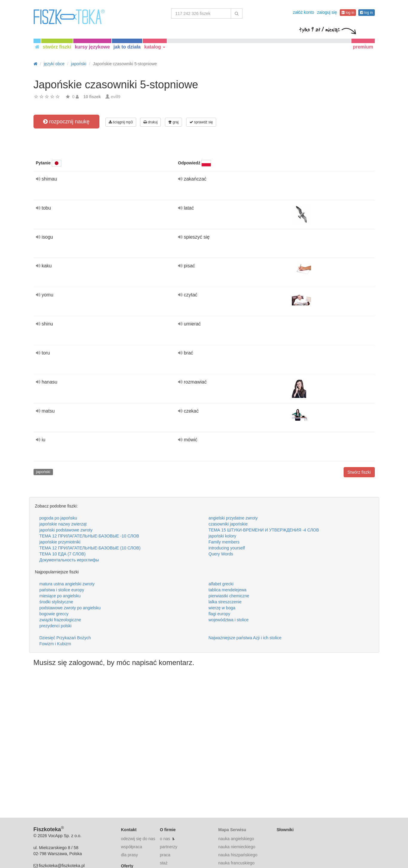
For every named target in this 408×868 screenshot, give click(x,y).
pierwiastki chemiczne (229, 596)
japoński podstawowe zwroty (66, 530)
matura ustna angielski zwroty (67, 584)
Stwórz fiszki (359, 472)
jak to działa (127, 47)
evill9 (116, 97)
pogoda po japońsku (58, 518)
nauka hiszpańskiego (238, 855)
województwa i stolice (229, 620)
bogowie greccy (54, 614)
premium (363, 47)
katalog (155, 47)
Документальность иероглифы (69, 560)
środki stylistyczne (56, 602)
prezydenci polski (56, 626)
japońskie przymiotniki (60, 542)
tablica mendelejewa (228, 590)
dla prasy (129, 855)
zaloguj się (327, 12)
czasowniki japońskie (228, 524)
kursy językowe (92, 47)
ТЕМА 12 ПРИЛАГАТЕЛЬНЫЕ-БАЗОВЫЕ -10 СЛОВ (89, 536)
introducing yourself (227, 548)
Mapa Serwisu (232, 830)
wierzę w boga (222, 608)
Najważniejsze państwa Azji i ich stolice (245, 638)
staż (164, 863)
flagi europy (219, 614)
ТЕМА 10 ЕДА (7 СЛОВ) (63, 554)
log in (348, 13)
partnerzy (169, 847)
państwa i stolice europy (62, 590)
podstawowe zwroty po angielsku (70, 608)
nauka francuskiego (236, 863)
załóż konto (303, 12)
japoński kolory (223, 536)
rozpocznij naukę (66, 122)
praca (165, 855)
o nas (165, 839)
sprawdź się (201, 122)
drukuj (150, 122)
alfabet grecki (221, 584)
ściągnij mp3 (121, 122)
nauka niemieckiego (237, 847)
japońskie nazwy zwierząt (63, 524)
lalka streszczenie (225, 602)
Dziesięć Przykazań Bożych (65, 638)
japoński (43, 472)
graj (173, 122)
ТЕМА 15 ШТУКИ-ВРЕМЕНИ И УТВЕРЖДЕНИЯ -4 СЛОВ (264, 530)
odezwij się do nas (138, 839)
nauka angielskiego (236, 839)
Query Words (221, 554)
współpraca (132, 847)
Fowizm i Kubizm (55, 644)
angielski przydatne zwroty (233, 518)
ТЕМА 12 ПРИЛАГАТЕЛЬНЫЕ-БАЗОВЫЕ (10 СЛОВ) (90, 548)
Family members (224, 542)
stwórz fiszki (57, 47)
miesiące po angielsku (60, 596)
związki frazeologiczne (60, 620)
